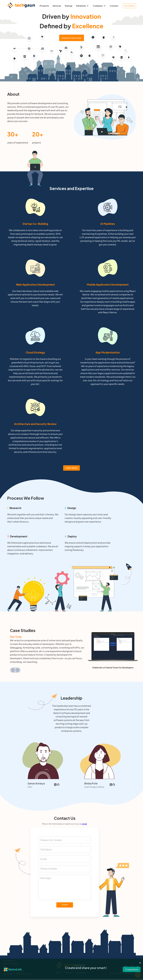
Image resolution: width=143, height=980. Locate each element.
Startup (69, 6)
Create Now (132, 969)
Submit (65, 905)
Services (57, 6)
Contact (114, 6)
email (84, 824)
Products (44, 6)
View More (71, 468)
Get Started (129, 6)
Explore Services (72, 38)
